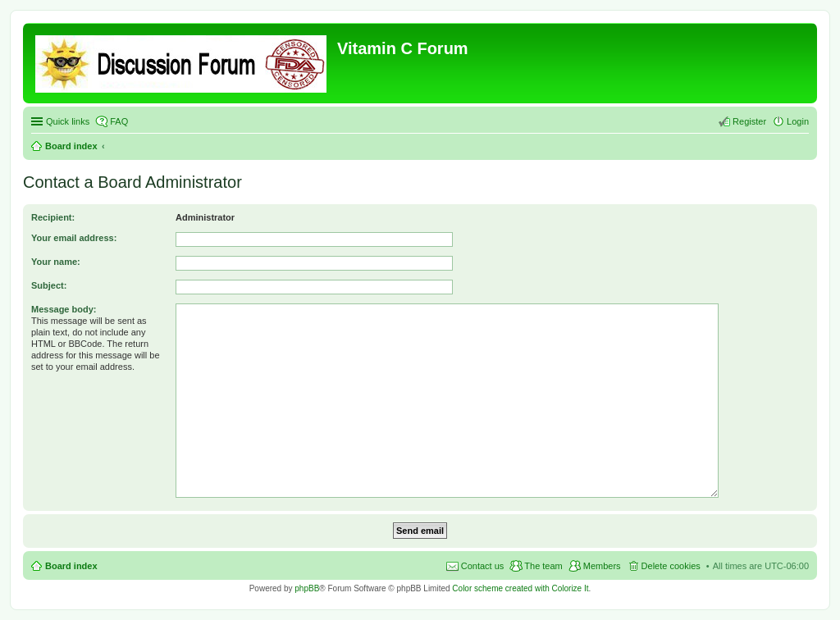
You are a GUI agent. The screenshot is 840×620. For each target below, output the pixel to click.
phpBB (307, 588)
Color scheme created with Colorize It (520, 588)
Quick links (68, 121)
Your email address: (74, 238)
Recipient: (53, 217)
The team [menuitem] (543, 566)
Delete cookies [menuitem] (671, 566)
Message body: (64, 309)
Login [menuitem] (798, 121)
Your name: (56, 262)
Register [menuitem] (749, 121)
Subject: (49, 285)
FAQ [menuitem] (119, 121)
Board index (71, 146)
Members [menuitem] (602, 566)
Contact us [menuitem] (483, 566)
